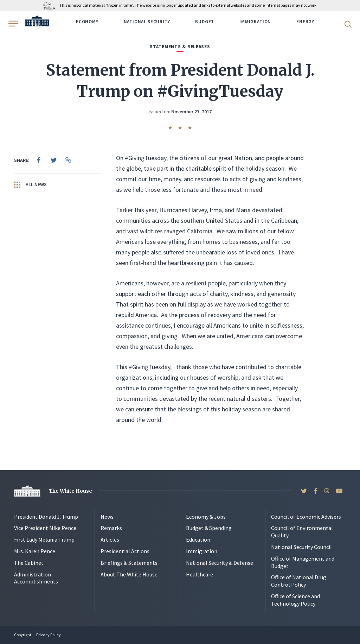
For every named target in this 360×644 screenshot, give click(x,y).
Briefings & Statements (129, 563)
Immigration (255, 22)
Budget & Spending (209, 528)
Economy (87, 22)
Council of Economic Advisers (306, 517)
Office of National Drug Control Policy (299, 581)
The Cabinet (29, 563)
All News (30, 185)
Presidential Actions (125, 551)
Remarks (111, 528)
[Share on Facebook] (39, 160)
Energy (305, 22)
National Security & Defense (220, 563)
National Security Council (301, 547)
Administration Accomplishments (36, 578)
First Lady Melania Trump (44, 539)
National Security (147, 22)
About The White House (129, 574)
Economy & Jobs (206, 517)
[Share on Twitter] (53, 160)
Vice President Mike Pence (45, 528)
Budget (205, 22)
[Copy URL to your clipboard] (68, 160)
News (107, 517)
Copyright (23, 635)
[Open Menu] (13, 24)
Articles (110, 539)
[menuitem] (39, 160)
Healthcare (200, 574)
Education (198, 539)
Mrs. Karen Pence (35, 551)
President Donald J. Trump (46, 517)
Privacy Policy (49, 635)
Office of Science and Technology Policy (295, 600)
